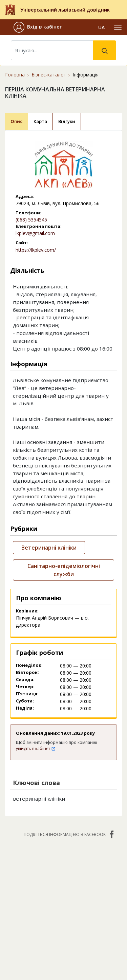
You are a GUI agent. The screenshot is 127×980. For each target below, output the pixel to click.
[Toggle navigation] (118, 27)
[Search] (52, 50)
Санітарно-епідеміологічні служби (64, 570)
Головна (15, 75)
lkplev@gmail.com (35, 233)
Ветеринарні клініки (49, 548)
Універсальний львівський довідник (65, 10)
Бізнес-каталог (49, 75)
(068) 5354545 (31, 220)
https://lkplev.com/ (36, 250)
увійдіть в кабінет (36, 749)
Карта (40, 121)
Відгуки (67, 121)
